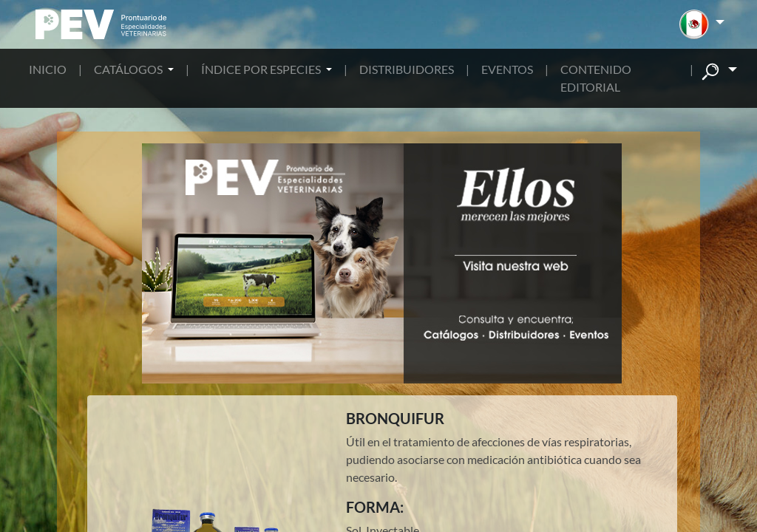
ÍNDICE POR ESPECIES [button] (262, 69)
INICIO (48, 69)
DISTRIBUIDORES (407, 69)
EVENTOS (507, 69)
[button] (702, 24)
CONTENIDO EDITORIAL (596, 78)
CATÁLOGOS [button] (129, 69)
